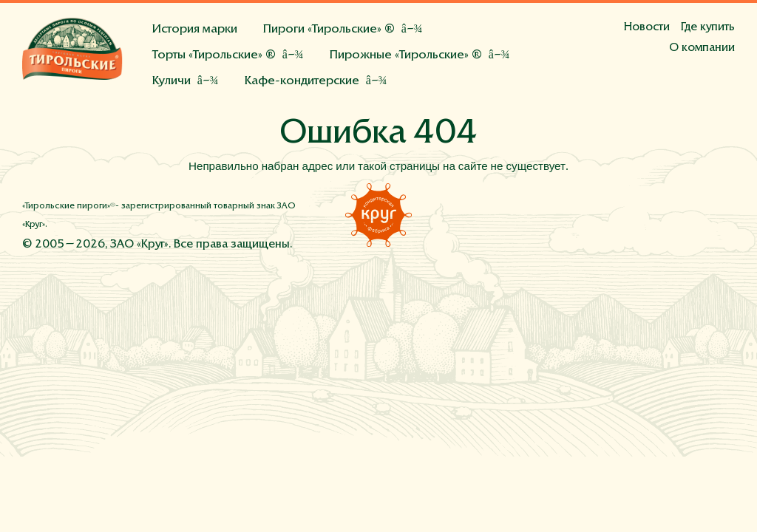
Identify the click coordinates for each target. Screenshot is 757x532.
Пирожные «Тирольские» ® (406, 56)
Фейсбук (624, 214)
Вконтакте (657, 214)
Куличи (172, 82)
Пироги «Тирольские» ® (329, 30)
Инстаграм (690, 214)
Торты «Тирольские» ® (214, 56)
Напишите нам (724, 214)
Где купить (708, 27)
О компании (702, 48)
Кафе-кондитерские (302, 82)
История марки (195, 30)
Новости (647, 27)
